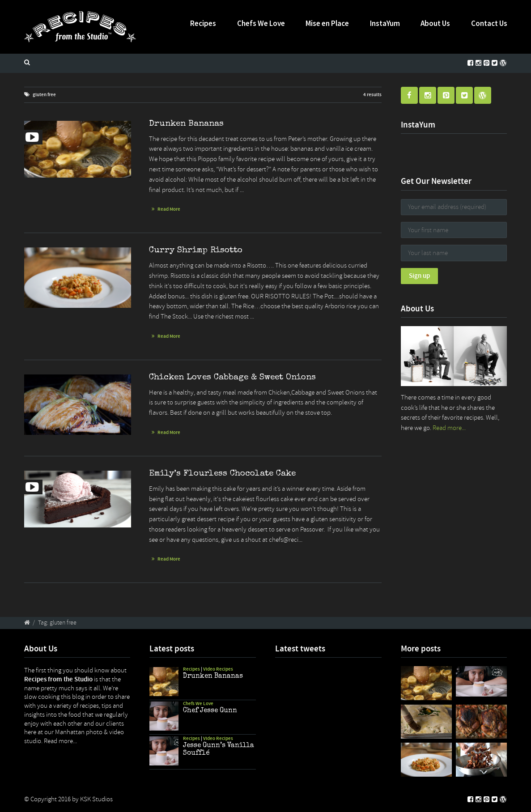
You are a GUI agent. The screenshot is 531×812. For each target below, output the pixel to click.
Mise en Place (327, 23)
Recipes (203, 23)
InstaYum (385, 23)
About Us (435, 23)
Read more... (449, 428)
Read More (169, 209)
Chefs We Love (261, 23)
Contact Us (489, 23)
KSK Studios (96, 799)
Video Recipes (218, 669)
